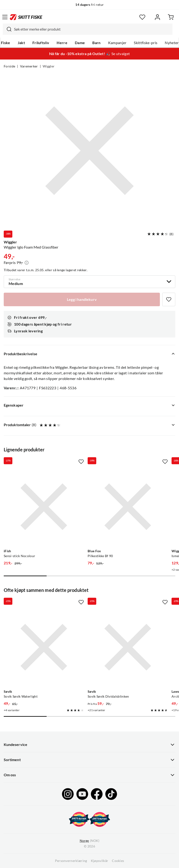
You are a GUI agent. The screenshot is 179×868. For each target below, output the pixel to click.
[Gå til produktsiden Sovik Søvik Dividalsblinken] (128, 647)
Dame (80, 43)
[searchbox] (92, 29)
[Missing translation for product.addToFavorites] (169, 299)
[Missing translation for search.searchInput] (7, 29)
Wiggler (49, 66)
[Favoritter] (142, 17)
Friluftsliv (41, 43)
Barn (96, 43)
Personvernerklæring (71, 861)
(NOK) (89, 841)
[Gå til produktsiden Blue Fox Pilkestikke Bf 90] (128, 507)
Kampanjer (117, 43)
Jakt (21, 43)
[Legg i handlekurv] (82, 299)
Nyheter (172, 43)
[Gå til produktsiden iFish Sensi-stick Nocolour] (44, 507)
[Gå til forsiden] (26, 17)
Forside (9, 66)
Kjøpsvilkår (100, 861)
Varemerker (29, 66)
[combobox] (88, 29)
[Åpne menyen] (5, 17)
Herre (62, 43)
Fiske (6, 43)
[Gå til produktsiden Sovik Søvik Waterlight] (44, 647)
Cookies (118, 861)
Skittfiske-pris (146, 43)
